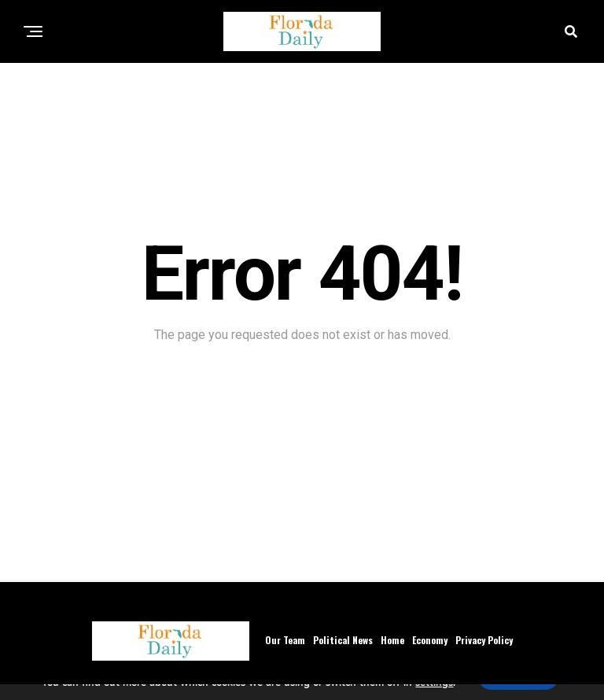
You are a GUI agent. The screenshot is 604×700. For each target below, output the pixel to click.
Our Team (285, 640)
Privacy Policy (484, 640)
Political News (343, 640)
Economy (430, 640)
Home (392, 640)
